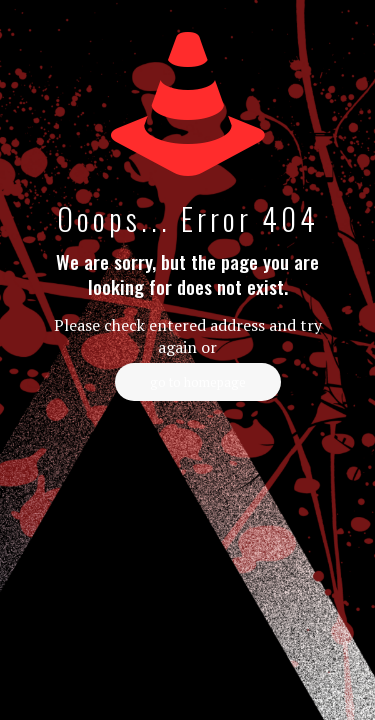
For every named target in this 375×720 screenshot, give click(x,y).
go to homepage (198, 382)
